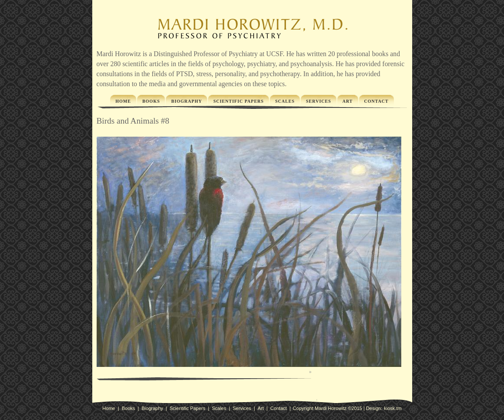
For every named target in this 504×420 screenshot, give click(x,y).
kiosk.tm (393, 408)
